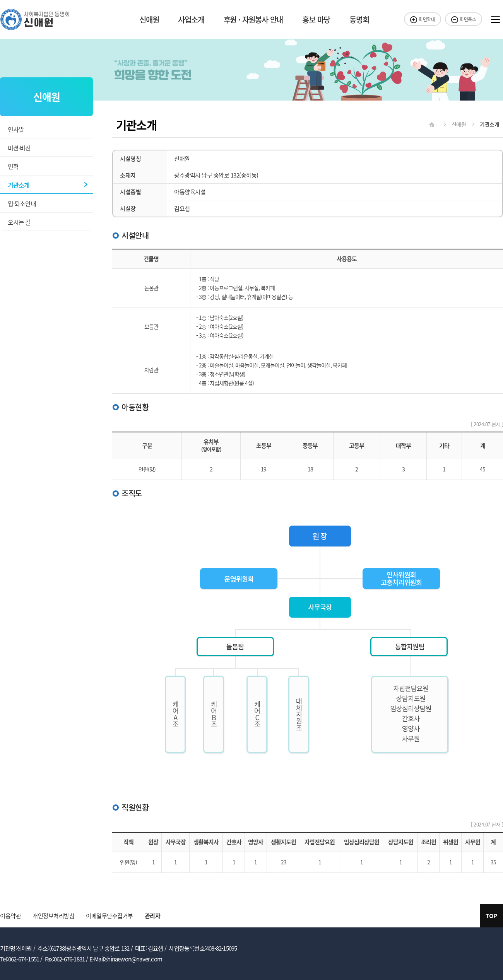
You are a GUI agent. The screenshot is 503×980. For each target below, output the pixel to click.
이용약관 (10, 916)
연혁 (13, 166)
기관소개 (19, 185)
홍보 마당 (316, 20)
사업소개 (191, 20)
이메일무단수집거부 (109, 916)
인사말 (16, 129)
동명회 (359, 20)
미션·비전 (19, 148)
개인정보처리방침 (53, 916)
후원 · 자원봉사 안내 (253, 20)
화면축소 (464, 19)
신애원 (149, 20)
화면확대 (423, 19)
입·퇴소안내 (22, 203)
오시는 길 (19, 222)
